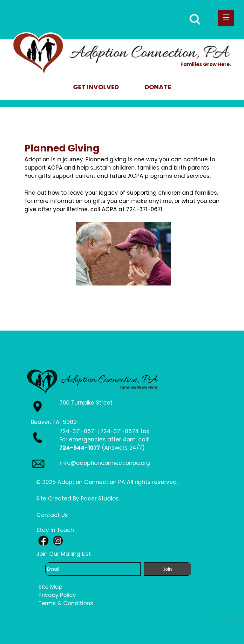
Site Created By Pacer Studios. (78, 499)
